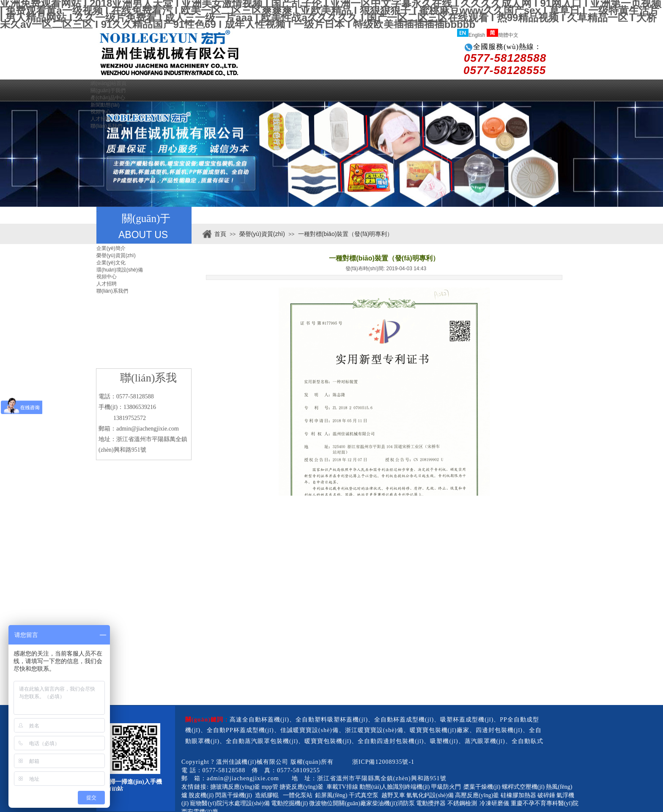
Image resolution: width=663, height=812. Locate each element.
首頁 (220, 234)
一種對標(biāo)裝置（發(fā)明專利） (346, 234)
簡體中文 (503, 35)
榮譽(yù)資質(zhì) (262, 234)
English (471, 35)
